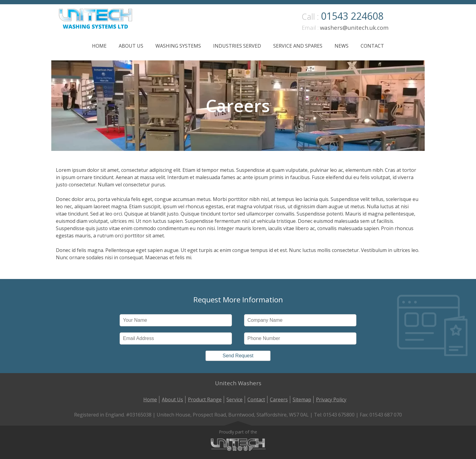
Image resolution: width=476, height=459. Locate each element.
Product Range (205, 399)
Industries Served (237, 46)
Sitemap (302, 399)
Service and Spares (298, 46)
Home (99, 46)
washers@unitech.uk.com (354, 27)
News (342, 46)
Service (235, 399)
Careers (279, 399)
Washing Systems (178, 46)
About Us (131, 46)
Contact (372, 46)
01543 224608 (352, 16)
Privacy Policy (331, 399)
